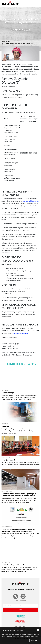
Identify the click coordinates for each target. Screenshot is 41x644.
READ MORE (34, 640)
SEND (21, 610)
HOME (3, 41)
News (8, 41)
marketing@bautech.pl (31, 201)
